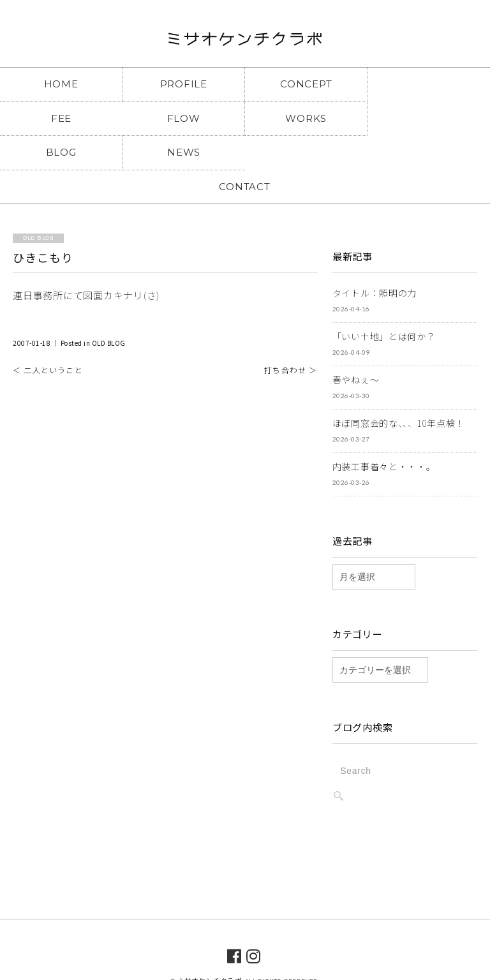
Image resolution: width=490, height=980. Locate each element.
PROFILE (183, 84)
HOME (61, 84)
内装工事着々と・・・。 (384, 433)
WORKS (183, 118)
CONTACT (245, 152)
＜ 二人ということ (48, 336)
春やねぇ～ (356, 346)
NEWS (429, 118)
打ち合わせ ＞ (291, 336)
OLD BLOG (109, 309)
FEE (429, 84)
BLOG (306, 118)
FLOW (61, 118)
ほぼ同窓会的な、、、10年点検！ (398, 389)
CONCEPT (306, 84)
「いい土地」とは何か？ (384, 302)
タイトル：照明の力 (375, 259)
